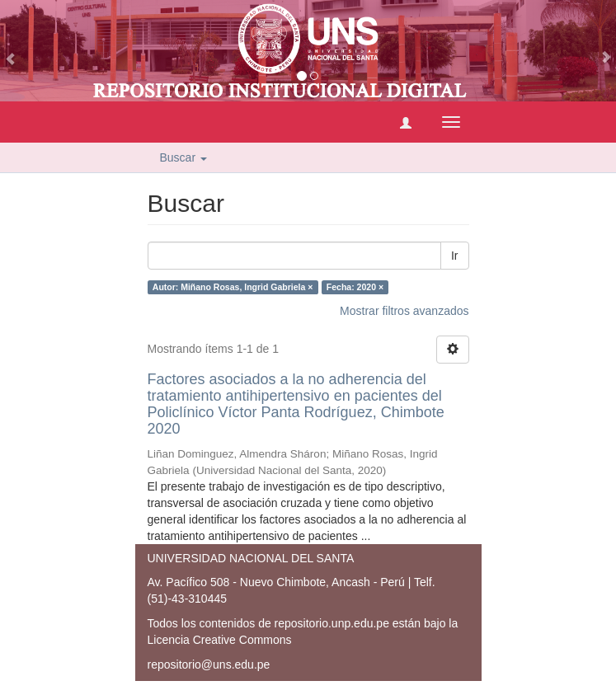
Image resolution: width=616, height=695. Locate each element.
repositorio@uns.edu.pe (209, 664)
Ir (455, 256)
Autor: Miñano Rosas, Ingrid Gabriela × (233, 287)
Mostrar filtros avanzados (404, 311)
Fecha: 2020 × (355, 287)
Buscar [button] (183, 157)
